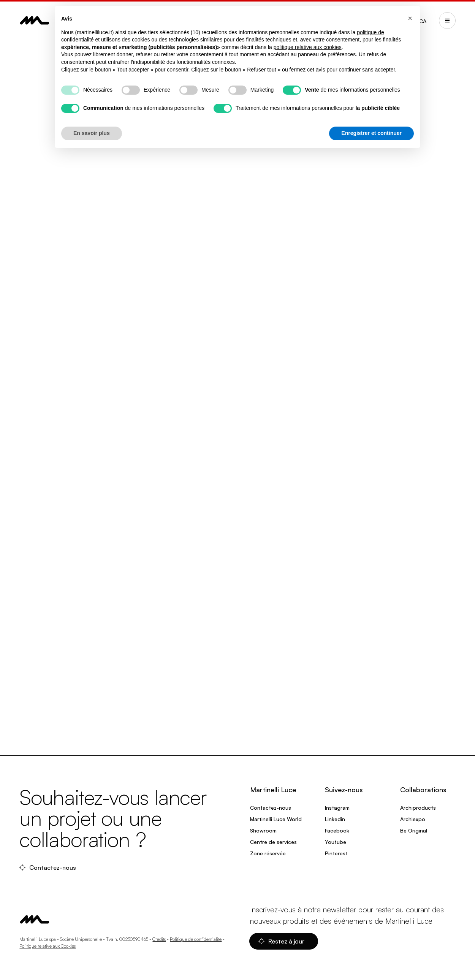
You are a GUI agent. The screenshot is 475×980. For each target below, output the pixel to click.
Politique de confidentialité (196, 939)
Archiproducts (418, 808)
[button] (410, 18)
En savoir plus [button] (92, 133)
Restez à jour (282, 941)
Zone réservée (268, 853)
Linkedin (335, 819)
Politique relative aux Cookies (47, 946)
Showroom (263, 830)
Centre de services (273, 842)
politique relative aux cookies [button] (308, 47)
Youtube (336, 842)
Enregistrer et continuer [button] (371, 133)
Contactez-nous (48, 867)
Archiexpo (413, 819)
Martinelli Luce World (276, 819)
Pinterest (336, 853)
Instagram (337, 808)
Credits (159, 939)
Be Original (414, 830)
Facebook (337, 830)
